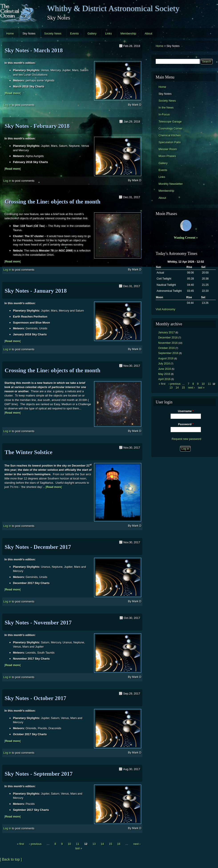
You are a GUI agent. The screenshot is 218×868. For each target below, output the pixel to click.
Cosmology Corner (171, 128)
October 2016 (166, 348)
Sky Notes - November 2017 (38, 623)
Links (109, 33)
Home (10, 33)
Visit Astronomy (166, 309)
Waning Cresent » (186, 238)
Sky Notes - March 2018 (34, 50)
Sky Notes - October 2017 (35, 698)
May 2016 (164, 374)
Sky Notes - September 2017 (39, 774)
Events (74, 33)
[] (13, 93)
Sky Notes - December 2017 (38, 547)
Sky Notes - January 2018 (36, 291)
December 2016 (168, 338)
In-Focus (164, 114)
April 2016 (164, 379)
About (148, 33)
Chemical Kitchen (170, 135)
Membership (128, 33)
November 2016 (168, 343)
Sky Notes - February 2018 (37, 126)
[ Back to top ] (11, 859)
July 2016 (164, 364)
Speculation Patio (170, 142)
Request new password (187, 439)
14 (102, 844)
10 (69, 844)
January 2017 (166, 332)
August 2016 (166, 358)
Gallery (92, 33)
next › (137, 844)
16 (119, 844)
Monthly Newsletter (171, 184)
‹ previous (35, 844)
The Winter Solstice (29, 452)
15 (111, 844)
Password (186, 424)
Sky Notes (29, 33)
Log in (7, 105)
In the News (166, 108)
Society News (53, 33)
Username (186, 411)
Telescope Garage (170, 122)
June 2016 (165, 369)
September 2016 (168, 353)
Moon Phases (167, 156)
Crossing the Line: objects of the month (52, 202)
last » (79, 848)
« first (20, 844)
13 (94, 844)
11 (78, 844)
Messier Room (168, 149)
